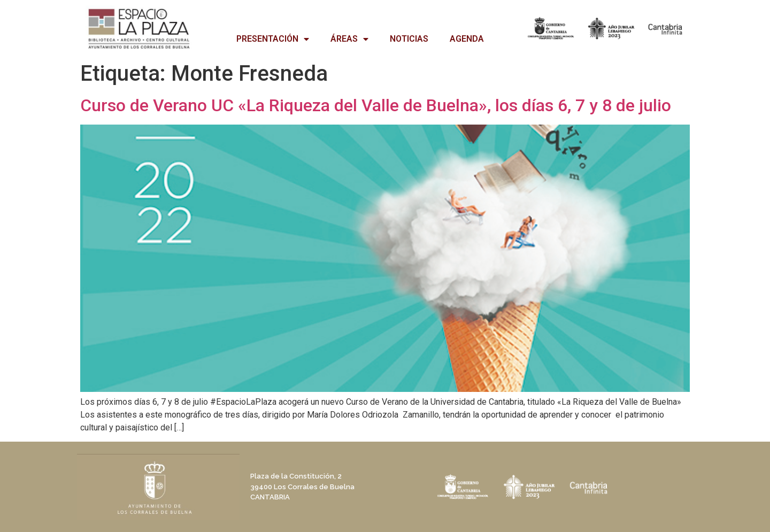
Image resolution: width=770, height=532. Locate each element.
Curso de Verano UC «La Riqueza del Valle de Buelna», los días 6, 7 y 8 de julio (376, 105)
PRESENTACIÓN (273, 39)
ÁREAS (349, 39)
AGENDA (467, 39)
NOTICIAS (409, 39)
